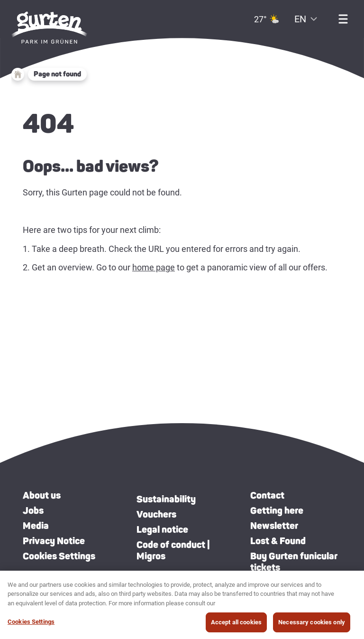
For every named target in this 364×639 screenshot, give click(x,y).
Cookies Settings (59, 556)
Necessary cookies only (312, 624)
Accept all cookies (236, 624)
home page (154, 267)
